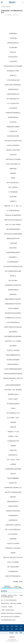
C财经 (16, 626)
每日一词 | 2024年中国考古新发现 (9, 600)
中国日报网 (3, 7)
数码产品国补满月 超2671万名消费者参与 (10, 617)
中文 (17, 633)
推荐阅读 (4, 591)
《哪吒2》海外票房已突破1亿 (8, 610)
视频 (3, 629)
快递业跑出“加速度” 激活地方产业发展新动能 (11, 613)
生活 (21, 626)
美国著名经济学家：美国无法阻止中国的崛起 (11, 603)
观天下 (21, 629)
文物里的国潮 (8, 7)
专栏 (8, 629)
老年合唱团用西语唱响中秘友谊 (8, 620)
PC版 (21, 633)
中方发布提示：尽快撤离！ (7, 607)
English (12, 633)
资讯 (12, 626)
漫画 (16, 629)
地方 (12, 629)
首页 (3, 626)
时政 (8, 626)
